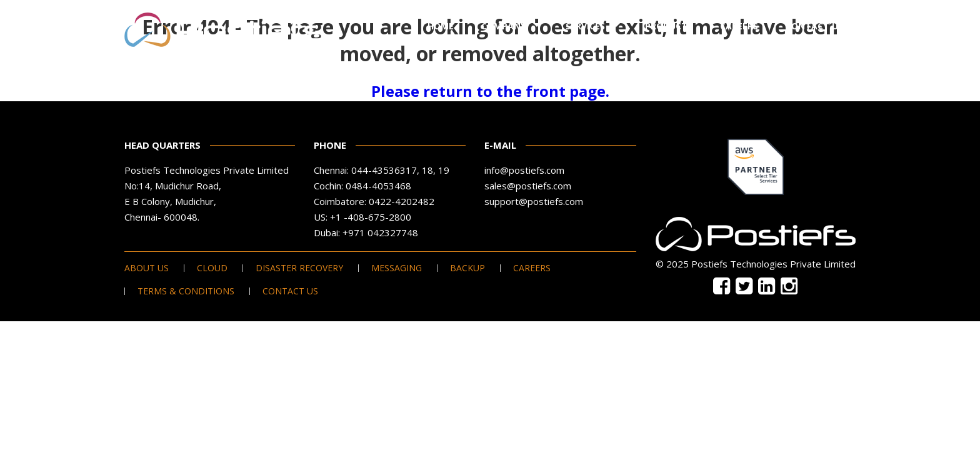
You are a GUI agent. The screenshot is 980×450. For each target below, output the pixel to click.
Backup (467, 268)
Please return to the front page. (490, 91)
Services (585, 26)
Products (669, 26)
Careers (739, 26)
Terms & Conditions (186, 291)
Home (441, 26)
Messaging (397, 268)
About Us (147, 268)
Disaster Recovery (299, 268)
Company (503, 26)
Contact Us (814, 26)
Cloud (212, 268)
